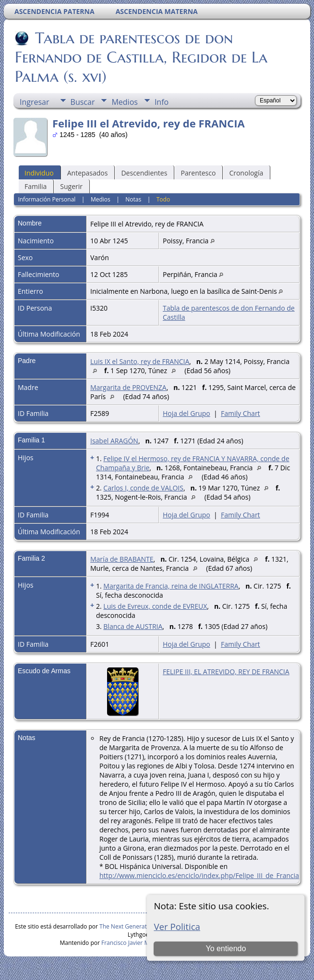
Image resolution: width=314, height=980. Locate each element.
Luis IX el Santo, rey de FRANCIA (140, 361)
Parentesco (198, 173)
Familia (36, 186)
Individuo (39, 173)
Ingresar (35, 102)
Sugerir (71, 186)
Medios (124, 102)
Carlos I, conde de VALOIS (143, 488)
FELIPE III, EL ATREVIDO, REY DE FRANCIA (226, 672)
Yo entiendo (226, 949)
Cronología (246, 173)
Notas (133, 199)
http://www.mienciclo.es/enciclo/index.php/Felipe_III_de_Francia (199, 875)
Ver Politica (177, 926)
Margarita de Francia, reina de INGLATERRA (171, 586)
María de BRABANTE (122, 559)
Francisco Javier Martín (132, 943)
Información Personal (47, 199)
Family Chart (241, 413)
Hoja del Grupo (187, 413)
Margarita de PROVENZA (128, 387)
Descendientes (144, 173)
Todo (163, 199)
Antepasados (88, 173)
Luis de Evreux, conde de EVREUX (155, 606)
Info (162, 102)
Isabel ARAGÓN (114, 441)
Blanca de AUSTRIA (133, 626)
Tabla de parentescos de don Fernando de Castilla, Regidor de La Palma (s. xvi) (141, 57)
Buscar (83, 102)
